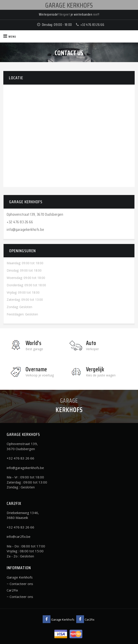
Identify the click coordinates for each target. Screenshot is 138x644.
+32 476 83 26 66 (92, 25)
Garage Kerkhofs (20, 577)
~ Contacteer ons (20, 584)
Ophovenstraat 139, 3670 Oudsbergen (35, 214)
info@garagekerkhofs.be (25, 230)
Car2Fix (12, 590)
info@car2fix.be (19, 536)
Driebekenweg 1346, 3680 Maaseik (23, 515)
